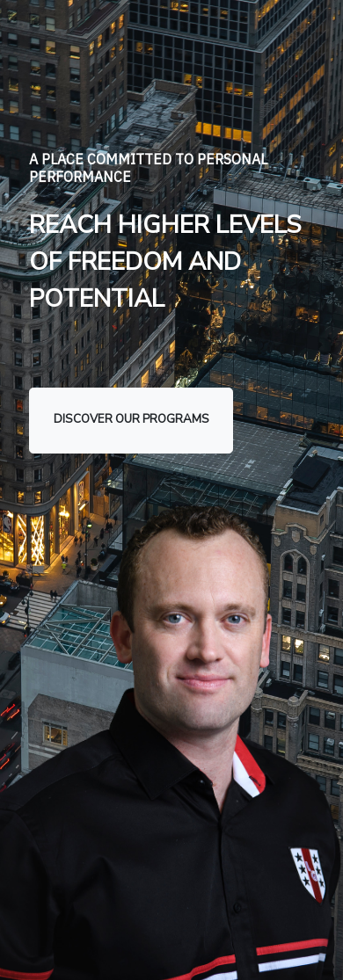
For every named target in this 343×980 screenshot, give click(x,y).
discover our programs (131, 419)
